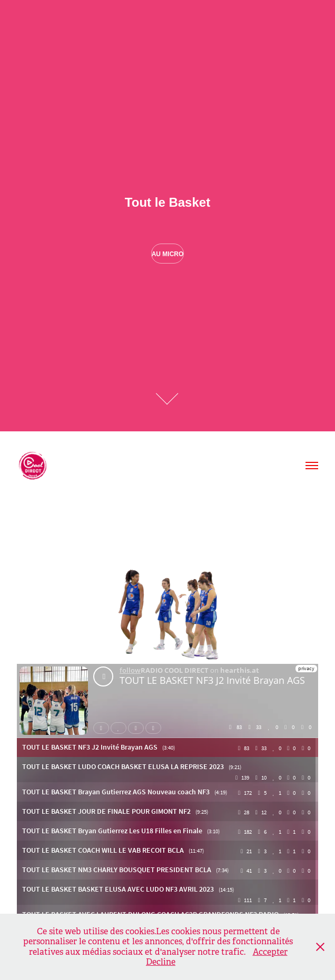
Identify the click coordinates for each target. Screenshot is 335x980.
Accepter (270, 952)
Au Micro (168, 254)
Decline (161, 962)
